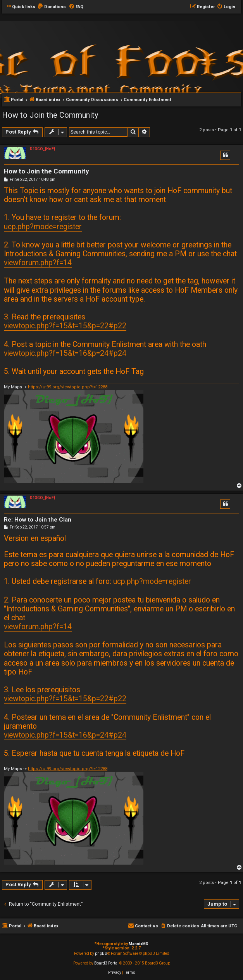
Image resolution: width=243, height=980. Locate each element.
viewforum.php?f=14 (38, 263)
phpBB (101, 953)
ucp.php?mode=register (43, 227)
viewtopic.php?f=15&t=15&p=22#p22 (65, 326)
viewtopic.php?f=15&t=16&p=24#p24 (65, 353)
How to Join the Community (50, 115)
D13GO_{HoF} (42, 149)
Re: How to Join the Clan (38, 520)
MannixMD (139, 944)
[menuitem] (52, 7)
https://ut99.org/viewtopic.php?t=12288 (68, 387)
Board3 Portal (106, 963)
